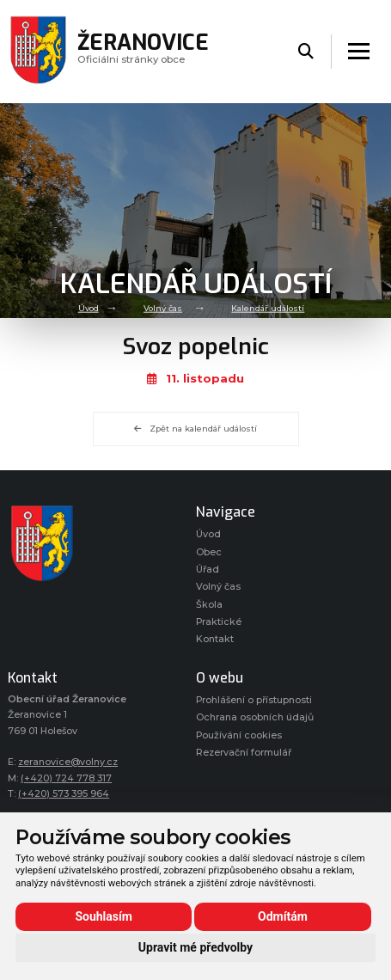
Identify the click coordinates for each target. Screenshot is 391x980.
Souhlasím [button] (104, 916)
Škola (209, 605)
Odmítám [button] (283, 916)
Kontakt (215, 639)
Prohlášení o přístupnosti (254, 700)
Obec (209, 552)
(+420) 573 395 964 (64, 794)
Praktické (219, 622)
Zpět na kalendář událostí (195, 429)
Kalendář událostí (268, 308)
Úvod (89, 308)
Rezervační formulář (244, 753)
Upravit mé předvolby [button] (195, 947)
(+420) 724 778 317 (66, 778)
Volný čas (163, 308)
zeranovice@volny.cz (68, 762)
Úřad (208, 570)
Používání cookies (239, 735)
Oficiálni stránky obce (143, 51)
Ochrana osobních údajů (255, 717)
